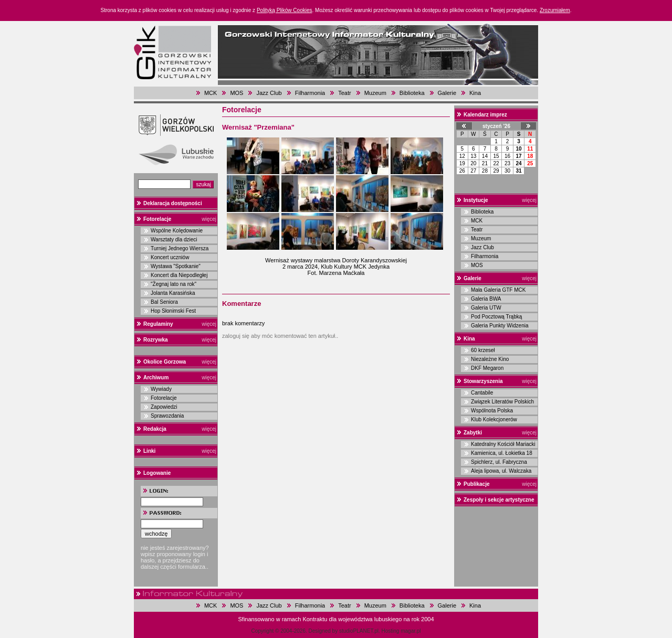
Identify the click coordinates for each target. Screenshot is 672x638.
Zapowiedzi (164, 407)
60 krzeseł (483, 350)
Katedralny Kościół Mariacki (503, 444)
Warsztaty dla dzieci (174, 240)
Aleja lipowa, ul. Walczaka (501, 471)
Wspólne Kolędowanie (177, 231)
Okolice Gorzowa (165, 362)
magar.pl (411, 631)
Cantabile (482, 393)
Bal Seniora (164, 302)
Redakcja (155, 429)
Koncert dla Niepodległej (179, 275)
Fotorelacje (157, 219)
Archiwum (156, 378)
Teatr (344, 93)
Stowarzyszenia (483, 381)
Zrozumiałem (555, 10)
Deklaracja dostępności (173, 203)
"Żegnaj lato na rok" (174, 284)
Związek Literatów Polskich (502, 402)
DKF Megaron (487, 368)
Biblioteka (412, 93)
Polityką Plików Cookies (285, 10)
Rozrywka (156, 340)
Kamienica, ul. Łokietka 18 (502, 453)
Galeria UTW (486, 308)
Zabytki (473, 433)
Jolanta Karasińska (173, 293)
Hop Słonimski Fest (173, 311)
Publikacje (476, 484)
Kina (475, 93)
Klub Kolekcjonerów (494, 419)
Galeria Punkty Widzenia (500, 326)
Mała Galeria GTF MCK (498, 290)
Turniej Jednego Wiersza (180, 248)
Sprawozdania (167, 416)
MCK (211, 93)
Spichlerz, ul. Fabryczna (499, 462)
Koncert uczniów (170, 257)
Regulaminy (158, 324)
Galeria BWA (486, 299)
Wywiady (161, 389)
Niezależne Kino (490, 359)
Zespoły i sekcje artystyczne (499, 500)
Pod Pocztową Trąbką (496, 317)
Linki (149, 451)
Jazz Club (269, 93)
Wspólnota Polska (492, 411)
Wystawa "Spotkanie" (176, 266)
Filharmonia (310, 93)
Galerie (447, 93)
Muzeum (375, 93)
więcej (209, 219)
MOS (237, 93)
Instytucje (476, 200)
